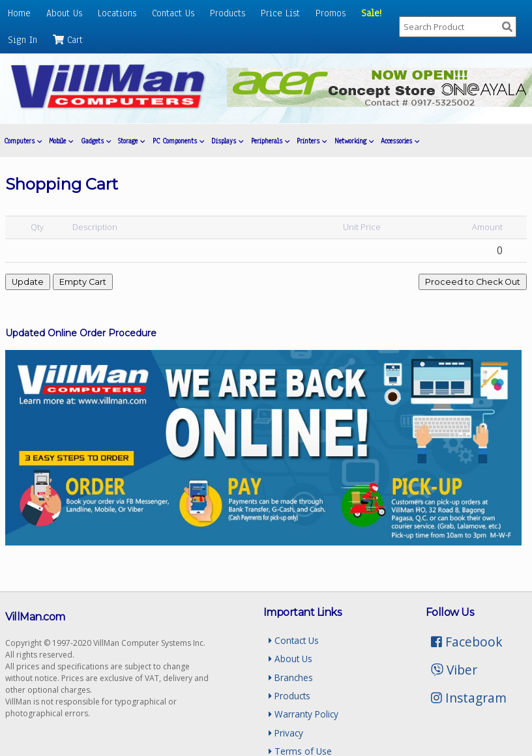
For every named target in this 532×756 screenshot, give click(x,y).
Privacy (286, 733)
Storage (131, 141)
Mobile (61, 141)
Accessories (400, 141)
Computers (23, 141)
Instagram (469, 698)
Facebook (467, 642)
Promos (331, 13)
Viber (454, 670)
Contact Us (173, 13)
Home (19, 13)
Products (228, 13)
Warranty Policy (303, 714)
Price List (280, 13)
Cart (68, 40)
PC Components (178, 141)
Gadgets (96, 141)
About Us (64, 13)
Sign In (22, 40)
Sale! (371, 13)
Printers (312, 141)
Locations (117, 13)
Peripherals (270, 141)
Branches (291, 677)
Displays (227, 141)
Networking (354, 141)
